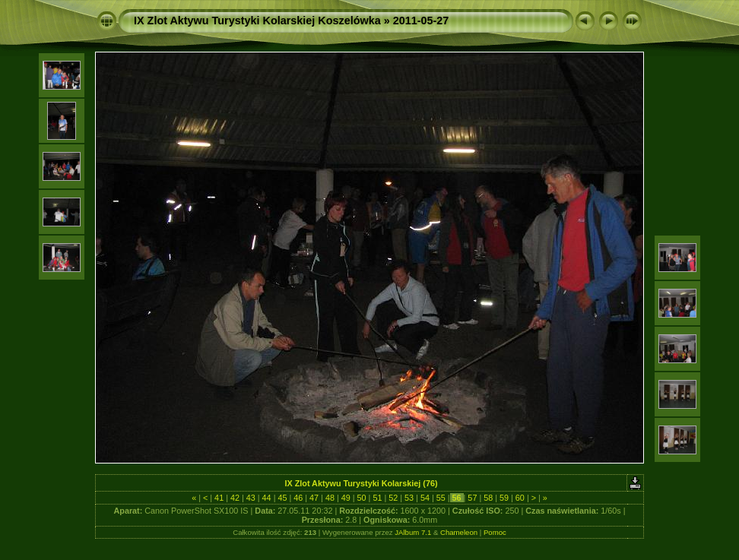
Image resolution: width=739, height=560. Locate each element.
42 (235, 498)
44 (267, 498)
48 (330, 498)
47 (314, 498)
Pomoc (495, 532)
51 (377, 498)
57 (472, 498)
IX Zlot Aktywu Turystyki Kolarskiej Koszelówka (257, 21)
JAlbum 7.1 (413, 532)
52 (393, 498)
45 (282, 498)
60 (520, 498)
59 (504, 498)
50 (362, 498)
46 (298, 498)
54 (425, 498)
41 (219, 498)
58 (488, 498)
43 (251, 498)
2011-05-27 (421, 21)
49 (346, 498)
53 (409, 498)
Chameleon (459, 532)
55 (441, 498)
